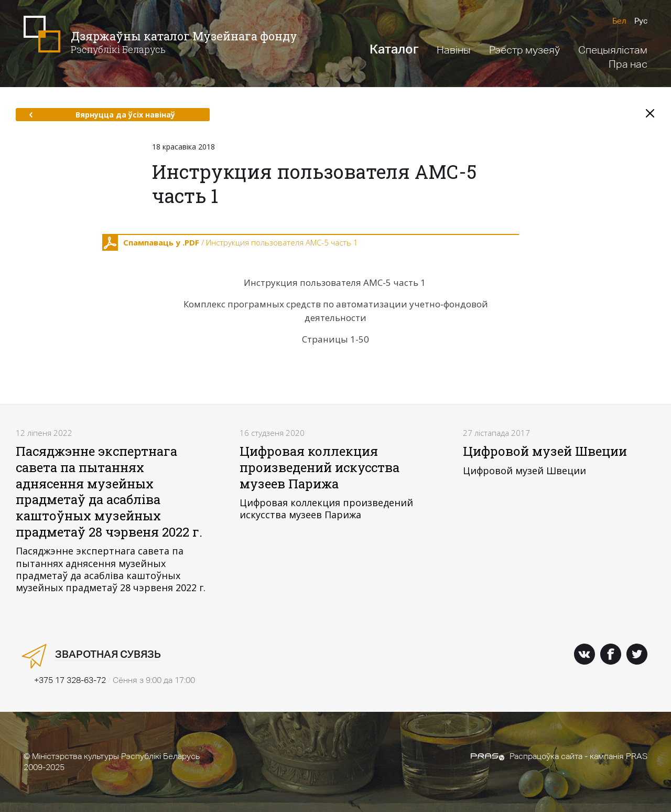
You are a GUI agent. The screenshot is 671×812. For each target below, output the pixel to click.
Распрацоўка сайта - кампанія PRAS (559, 756)
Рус (641, 21)
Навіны (454, 50)
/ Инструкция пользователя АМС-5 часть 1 (230, 243)
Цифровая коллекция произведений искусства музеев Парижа (320, 467)
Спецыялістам (613, 50)
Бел (619, 21)
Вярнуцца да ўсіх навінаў (102, 115)
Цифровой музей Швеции (545, 451)
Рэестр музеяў (524, 50)
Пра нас (628, 64)
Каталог (394, 49)
